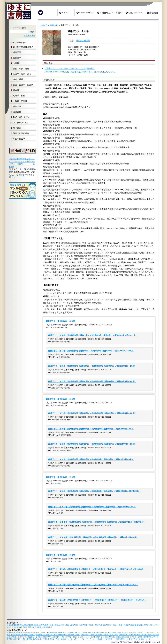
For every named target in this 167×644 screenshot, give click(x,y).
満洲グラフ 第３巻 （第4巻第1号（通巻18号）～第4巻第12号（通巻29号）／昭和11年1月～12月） (92, 366)
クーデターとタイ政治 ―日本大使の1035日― (111, 632)
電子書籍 (17, 128)
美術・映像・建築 (21, 69)
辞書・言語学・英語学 (23, 85)
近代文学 (17, 58)
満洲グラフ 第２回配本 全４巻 (60, 399)
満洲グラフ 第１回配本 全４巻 (60, 321)
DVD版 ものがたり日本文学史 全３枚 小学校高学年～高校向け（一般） (38, 637)
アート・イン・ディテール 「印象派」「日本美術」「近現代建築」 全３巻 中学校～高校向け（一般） (113, 639)
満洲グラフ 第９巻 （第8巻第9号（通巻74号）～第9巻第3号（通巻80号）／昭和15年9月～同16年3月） (94, 491)
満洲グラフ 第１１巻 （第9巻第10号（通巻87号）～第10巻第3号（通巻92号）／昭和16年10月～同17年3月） (96, 522)
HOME (44, 25)
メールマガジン (85, 13)
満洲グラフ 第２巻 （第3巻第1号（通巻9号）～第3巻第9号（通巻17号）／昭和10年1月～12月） (91, 351)
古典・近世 (18, 79)
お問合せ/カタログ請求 (109, 13)
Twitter (41, 13)
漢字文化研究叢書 (21, 133)
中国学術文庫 (20, 139)
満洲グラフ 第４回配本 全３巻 (60, 555)
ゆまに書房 (18, 13)
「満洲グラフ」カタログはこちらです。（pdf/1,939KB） (70, 68)
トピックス (66, 13)
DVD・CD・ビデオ (22, 117)
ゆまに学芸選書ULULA (23, 47)
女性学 (16, 63)
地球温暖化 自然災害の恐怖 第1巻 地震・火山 (100, 635)
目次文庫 (17, 106)
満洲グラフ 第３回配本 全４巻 (60, 477)
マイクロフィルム (21, 123)
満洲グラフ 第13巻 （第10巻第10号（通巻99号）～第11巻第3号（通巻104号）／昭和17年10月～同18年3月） (97, 569)
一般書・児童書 (20, 101)
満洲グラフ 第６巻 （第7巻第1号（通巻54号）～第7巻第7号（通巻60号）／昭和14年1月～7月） (91, 429)
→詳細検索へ (30, 35)
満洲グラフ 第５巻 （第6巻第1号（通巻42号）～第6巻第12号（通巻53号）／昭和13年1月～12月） (92, 413)
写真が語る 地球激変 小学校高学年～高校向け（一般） (27, 632)
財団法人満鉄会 (83, 41)
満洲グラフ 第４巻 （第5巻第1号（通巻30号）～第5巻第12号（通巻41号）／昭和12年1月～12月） (92, 381)
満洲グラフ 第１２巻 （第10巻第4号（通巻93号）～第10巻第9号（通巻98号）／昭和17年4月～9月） (93, 537)
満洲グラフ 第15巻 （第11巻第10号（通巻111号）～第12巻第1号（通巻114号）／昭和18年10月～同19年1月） (97, 600)
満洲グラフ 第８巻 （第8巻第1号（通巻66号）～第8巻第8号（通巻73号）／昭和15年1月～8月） (91, 459)
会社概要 (153, 13)
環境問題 (17, 52)
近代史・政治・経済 (22, 74)
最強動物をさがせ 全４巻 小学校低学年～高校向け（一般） (58, 635)
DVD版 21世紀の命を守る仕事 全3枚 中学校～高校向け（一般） (51, 639)
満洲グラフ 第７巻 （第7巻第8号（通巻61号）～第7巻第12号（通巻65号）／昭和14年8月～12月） (92, 444)
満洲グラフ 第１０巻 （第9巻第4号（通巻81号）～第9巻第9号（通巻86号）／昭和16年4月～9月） (92, 507)
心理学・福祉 (19, 96)
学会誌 (16, 90)
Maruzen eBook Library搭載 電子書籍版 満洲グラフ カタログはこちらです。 (80, 72)
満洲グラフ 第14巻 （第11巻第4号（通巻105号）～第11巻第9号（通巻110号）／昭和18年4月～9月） (93, 585)
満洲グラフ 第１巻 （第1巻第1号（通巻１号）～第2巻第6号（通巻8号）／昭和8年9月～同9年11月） (93, 335)
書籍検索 (54, 25)
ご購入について (134, 13)
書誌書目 (17, 112)
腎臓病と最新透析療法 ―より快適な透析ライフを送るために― (71, 632)
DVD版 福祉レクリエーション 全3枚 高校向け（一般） (87, 637)
